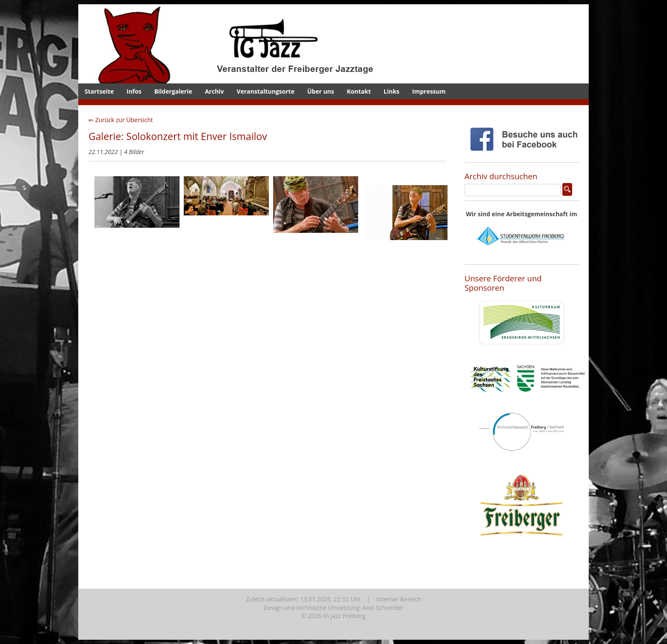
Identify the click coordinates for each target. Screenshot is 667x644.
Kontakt (359, 91)
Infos (134, 91)
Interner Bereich (399, 599)
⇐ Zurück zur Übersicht (121, 120)
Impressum (429, 91)
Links (392, 91)
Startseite (99, 91)
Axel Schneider (383, 608)
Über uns (321, 91)
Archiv (215, 91)
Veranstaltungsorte (265, 91)
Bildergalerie (173, 91)
